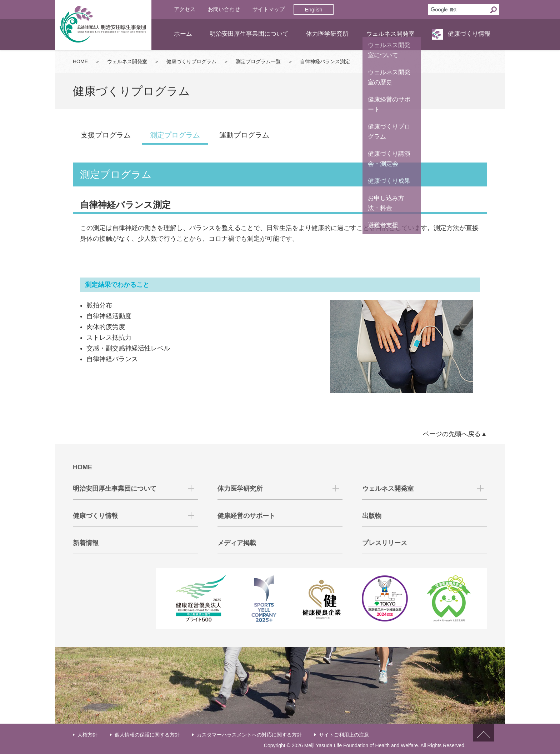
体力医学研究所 (327, 34)
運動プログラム (244, 135)
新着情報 (86, 543)
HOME (80, 61)
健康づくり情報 (469, 34)
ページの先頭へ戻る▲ (455, 434)
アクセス (185, 9)
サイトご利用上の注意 (344, 735)
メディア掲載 (237, 543)
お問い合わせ (224, 9)
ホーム (183, 34)
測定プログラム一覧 (258, 61)
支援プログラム (106, 135)
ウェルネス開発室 (390, 34)
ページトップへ (484, 739)
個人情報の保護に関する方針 (147, 735)
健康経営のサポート (246, 516)
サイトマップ (269, 9)
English (313, 9)
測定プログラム (175, 135)
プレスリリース (385, 543)
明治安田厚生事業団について (249, 34)
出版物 (372, 516)
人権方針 (87, 735)
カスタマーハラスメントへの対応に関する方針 (249, 735)
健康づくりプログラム (191, 61)
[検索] (458, 10)
